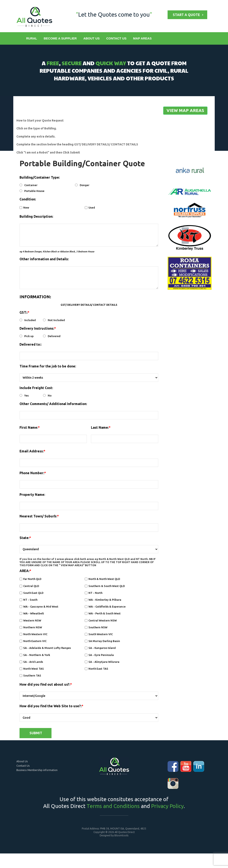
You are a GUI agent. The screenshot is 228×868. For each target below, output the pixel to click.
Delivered (52, 336)
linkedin (199, 766)
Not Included (54, 320)
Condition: (28, 199)
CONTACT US (116, 38)
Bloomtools (121, 838)
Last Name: (100, 428)
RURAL (32, 38)
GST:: (24, 312)
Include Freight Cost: (36, 388)
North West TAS (32, 669)
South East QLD (31, 593)
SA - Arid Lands (31, 662)
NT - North (94, 593)
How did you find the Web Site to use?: (51, 706)
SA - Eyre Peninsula (99, 655)
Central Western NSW (101, 620)
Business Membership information (37, 770)
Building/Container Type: (40, 178)
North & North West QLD (102, 579)
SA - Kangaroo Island (100, 648)
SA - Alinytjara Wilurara (102, 662)
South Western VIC (99, 634)
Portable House (32, 191)
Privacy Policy (167, 806)
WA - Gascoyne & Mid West (39, 607)
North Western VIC (33, 634)
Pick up (27, 336)
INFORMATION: (35, 297)
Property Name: (32, 495)
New (24, 207)
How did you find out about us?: (45, 685)
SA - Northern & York (35, 655)
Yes (24, 395)
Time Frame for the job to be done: (48, 366)
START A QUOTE (186, 15)
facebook (173, 766)
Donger (82, 185)
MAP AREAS (142, 38)
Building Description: (36, 216)
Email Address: (32, 451)
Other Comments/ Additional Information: (53, 404)
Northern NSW (31, 627)
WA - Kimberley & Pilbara (103, 600)
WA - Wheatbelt (32, 614)
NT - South (28, 600)
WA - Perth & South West (103, 614)
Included (28, 320)
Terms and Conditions (113, 806)
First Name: (29, 428)
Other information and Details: (44, 259)
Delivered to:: (31, 345)
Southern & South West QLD (105, 586)
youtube (186, 766)
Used (90, 207)
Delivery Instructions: (37, 329)
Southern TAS (30, 676)
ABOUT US (91, 38)
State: (24, 538)
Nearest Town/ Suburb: (38, 516)
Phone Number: (32, 473)
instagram (173, 783)
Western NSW (30, 620)
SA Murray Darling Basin (102, 641)
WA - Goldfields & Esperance (105, 607)
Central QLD (29, 586)
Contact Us (23, 766)
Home (20, 38)
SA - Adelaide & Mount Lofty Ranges (45, 648)
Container (28, 185)
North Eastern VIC (33, 641)
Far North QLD (30, 579)
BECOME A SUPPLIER (60, 38)
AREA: (25, 571)
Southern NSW (96, 627)
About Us (22, 761)
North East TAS (96, 669)
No (47, 395)
